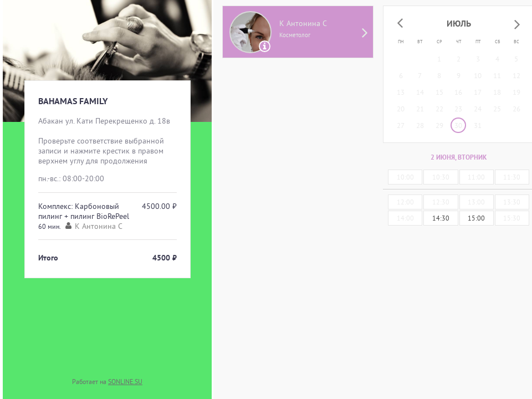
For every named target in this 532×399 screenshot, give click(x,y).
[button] (400, 24)
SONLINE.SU (125, 382)
